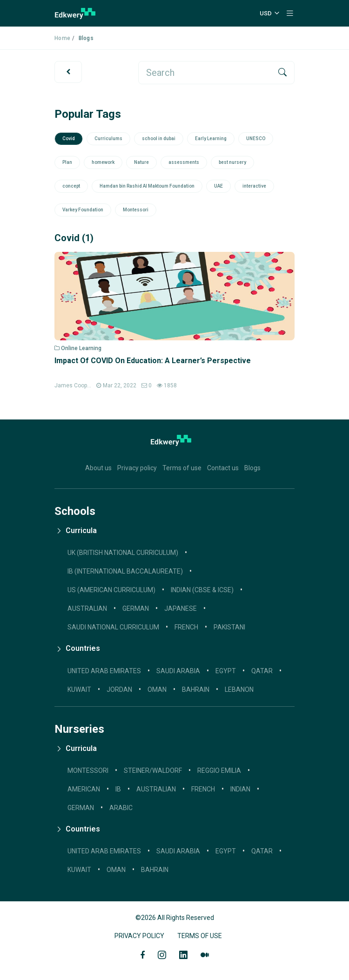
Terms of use (182, 468)
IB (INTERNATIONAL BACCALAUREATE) (125, 571)
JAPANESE (181, 608)
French (186, 627)
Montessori (136, 210)
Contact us (223, 468)
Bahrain (196, 689)
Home (62, 38)
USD (266, 13)
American (84, 789)
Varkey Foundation (83, 210)
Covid (69, 139)
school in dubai (159, 139)
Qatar (262, 671)
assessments (184, 162)
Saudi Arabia (178, 671)
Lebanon (239, 689)
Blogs (252, 468)
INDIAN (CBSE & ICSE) (202, 590)
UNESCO (256, 139)
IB (118, 789)
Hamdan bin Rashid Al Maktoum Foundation (147, 186)
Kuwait (79, 689)
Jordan (119, 689)
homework (103, 162)
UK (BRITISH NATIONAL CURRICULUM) (123, 553)
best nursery (232, 162)
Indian (240, 789)
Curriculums (108, 139)
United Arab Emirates (104, 671)
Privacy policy (137, 468)
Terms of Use (200, 936)
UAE (218, 186)
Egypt (226, 671)
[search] (205, 73)
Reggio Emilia (219, 770)
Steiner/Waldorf (153, 770)
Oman (157, 689)
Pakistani (229, 627)
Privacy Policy (139, 936)
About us (98, 468)
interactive (254, 186)
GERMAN (136, 608)
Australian (156, 789)
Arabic (121, 808)
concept (71, 186)
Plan (67, 162)
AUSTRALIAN (87, 608)
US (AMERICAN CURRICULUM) (111, 590)
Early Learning (211, 139)
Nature (141, 162)
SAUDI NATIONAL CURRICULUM (113, 627)
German (81, 808)
